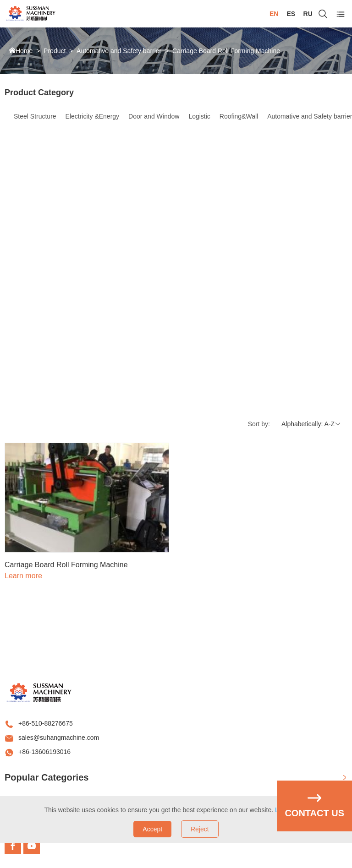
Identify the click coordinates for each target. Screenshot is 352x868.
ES (291, 14)
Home (24, 51)
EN (274, 14)
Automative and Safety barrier (119, 51)
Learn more (23, 576)
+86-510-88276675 (46, 723)
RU (308, 14)
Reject (200, 829)
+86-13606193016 (44, 752)
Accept (152, 829)
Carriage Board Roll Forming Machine (226, 51)
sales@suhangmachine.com (59, 738)
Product (55, 51)
